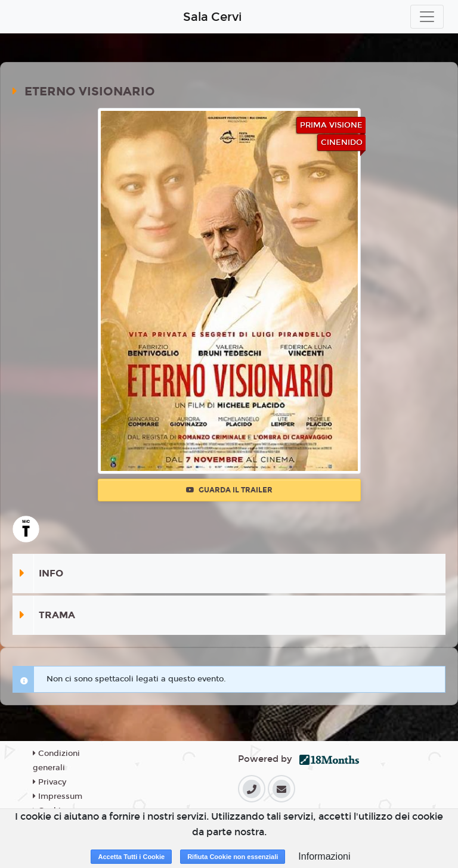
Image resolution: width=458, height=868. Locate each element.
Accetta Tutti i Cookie (131, 857)
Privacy (49, 782)
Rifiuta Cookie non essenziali (233, 857)
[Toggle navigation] (427, 17)
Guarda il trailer (229, 490)
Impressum (58, 796)
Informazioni (324, 856)
